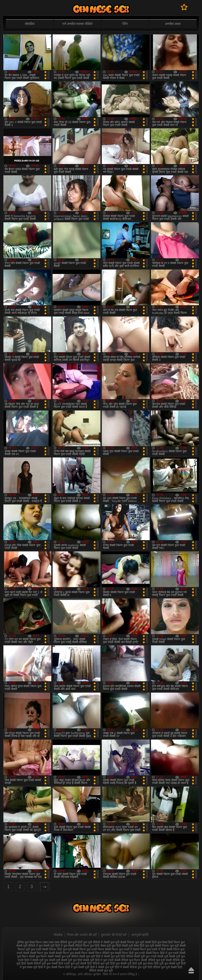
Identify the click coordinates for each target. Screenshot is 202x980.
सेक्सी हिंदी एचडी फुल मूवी (65, 963)
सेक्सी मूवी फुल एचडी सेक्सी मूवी (151, 956)
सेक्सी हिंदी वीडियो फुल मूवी (95, 963)
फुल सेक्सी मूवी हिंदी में (51, 946)
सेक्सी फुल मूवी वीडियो (67, 956)
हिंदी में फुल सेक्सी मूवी (77, 967)
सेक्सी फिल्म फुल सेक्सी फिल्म (72, 953)
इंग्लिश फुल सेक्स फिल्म (30, 942)
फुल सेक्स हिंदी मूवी (101, 9)
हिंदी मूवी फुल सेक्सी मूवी (167, 963)
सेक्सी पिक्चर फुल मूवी (167, 946)
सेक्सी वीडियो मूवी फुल (39, 963)
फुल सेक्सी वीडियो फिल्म (76, 946)
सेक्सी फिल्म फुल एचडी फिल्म (88, 949)
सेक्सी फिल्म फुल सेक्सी (42, 953)
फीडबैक (58, 935)
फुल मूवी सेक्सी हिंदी (146, 942)
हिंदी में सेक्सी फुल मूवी (102, 967)
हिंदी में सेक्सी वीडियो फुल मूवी (131, 967)
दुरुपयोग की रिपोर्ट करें (114, 935)
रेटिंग (125, 24)
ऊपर (191, 970)
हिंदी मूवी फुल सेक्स (143, 963)
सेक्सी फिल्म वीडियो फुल (101, 953)
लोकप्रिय (30, 24)
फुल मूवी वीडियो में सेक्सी (96, 942)
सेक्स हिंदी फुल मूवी (144, 946)
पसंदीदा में (184, 7)
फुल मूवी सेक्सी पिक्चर (122, 942)
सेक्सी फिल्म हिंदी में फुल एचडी (162, 953)
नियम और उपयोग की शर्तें (82, 935)
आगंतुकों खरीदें (140, 935)
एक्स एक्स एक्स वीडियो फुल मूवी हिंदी (62, 942)
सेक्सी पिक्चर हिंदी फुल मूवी (57, 949)
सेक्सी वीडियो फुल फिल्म (127, 960)
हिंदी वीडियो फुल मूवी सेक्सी (162, 967)
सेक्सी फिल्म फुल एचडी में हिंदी (149, 949)
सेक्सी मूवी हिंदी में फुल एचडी (98, 960)
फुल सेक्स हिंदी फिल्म (169, 942)
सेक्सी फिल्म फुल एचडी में (118, 949)
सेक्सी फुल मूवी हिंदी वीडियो (118, 956)
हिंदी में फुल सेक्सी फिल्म (51, 967)
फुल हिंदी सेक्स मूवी (100, 946)
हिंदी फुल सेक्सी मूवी (121, 963)
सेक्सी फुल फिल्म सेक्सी (41, 956)
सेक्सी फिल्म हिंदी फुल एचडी (130, 953)
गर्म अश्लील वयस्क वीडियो (77, 24)
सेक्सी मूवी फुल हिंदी (72, 960)
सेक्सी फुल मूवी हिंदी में (91, 956)
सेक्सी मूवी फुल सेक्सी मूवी (46, 960)
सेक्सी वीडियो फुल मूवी (153, 960)
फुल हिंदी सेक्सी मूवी (122, 946)
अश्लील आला (173, 24)
